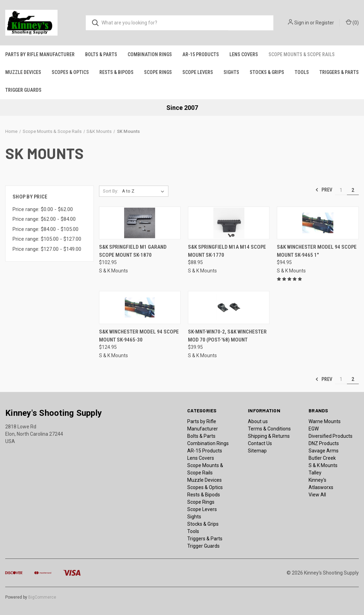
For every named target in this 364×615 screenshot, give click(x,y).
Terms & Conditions (269, 429)
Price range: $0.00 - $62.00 (43, 209)
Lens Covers (244, 54)
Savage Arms (324, 451)
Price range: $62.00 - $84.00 (44, 219)
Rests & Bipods (116, 72)
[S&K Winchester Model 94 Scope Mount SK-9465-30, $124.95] (140, 307)
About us (258, 421)
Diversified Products (331, 436)
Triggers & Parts (339, 72)
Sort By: (111, 191)
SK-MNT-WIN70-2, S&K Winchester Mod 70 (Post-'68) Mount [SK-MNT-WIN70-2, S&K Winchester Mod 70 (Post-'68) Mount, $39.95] (227, 336)
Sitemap (257, 451)
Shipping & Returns (269, 436)
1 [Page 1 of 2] (341, 190)
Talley (315, 473)
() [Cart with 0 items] (352, 22)
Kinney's (317, 480)
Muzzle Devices (23, 72)
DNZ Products (324, 443)
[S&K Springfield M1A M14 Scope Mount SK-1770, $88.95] (229, 223)
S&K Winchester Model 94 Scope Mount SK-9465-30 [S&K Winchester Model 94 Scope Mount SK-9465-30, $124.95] (139, 336)
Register (325, 23)
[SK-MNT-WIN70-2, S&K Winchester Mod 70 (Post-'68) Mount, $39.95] (229, 307)
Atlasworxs (321, 487)
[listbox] (145, 191)
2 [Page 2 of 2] (353, 190)
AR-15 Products (201, 54)
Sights (231, 72)
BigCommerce (42, 597)
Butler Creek (322, 458)
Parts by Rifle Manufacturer (40, 54)
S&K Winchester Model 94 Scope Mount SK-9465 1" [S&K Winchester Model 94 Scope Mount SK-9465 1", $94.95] (317, 251)
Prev (324, 190)
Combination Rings (150, 54)
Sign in (302, 23)
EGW (314, 429)
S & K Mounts (323, 465)
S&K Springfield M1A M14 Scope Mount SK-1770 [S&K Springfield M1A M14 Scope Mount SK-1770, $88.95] (227, 251)
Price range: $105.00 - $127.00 (47, 239)
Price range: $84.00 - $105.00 (45, 229)
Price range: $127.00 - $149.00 (47, 249)
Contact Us (260, 443)
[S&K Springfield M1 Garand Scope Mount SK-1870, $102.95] (140, 223)
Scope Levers (198, 72)
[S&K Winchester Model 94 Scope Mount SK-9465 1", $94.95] (318, 223)
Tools (302, 72)
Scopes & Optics (70, 72)
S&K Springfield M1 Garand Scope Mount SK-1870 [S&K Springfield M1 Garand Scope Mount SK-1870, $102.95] (133, 251)
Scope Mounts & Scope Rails (302, 54)
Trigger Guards (23, 90)
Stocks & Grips (267, 72)
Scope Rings (158, 72)
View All (317, 495)
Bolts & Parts (101, 54)
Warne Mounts (325, 421)
